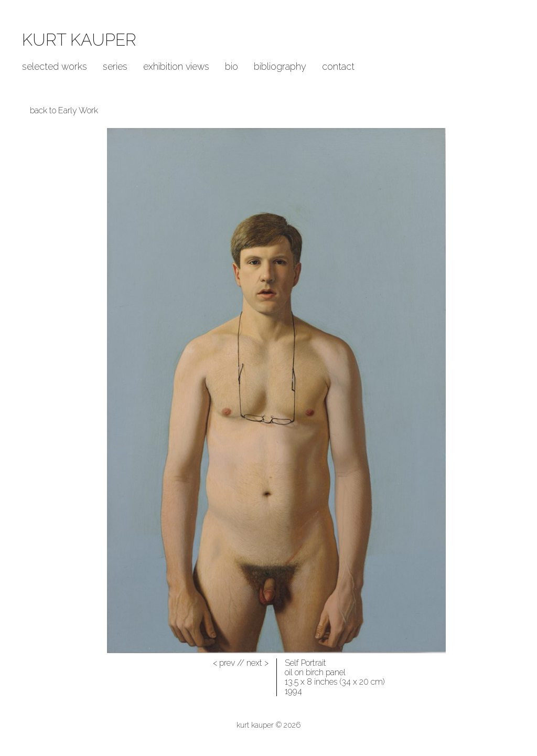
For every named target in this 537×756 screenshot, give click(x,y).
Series (115, 66)
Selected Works (55, 66)
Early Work (78, 110)
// (229, 663)
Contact (338, 66)
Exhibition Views (176, 66)
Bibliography (280, 66)
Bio (232, 66)
